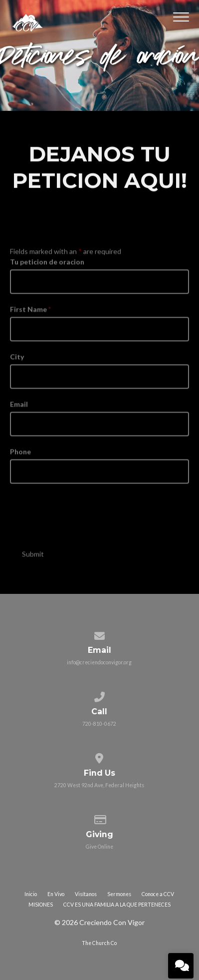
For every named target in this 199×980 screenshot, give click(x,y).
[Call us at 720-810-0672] (99, 695)
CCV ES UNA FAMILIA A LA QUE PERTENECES (117, 905)
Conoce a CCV (158, 894)
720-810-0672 (99, 724)
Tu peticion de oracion (47, 267)
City (17, 362)
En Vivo (56, 894)
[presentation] (86, 518)
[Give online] (99, 818)
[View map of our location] (99, 756)
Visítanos (86, 894)
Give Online (99, 847)
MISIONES (41, 905)
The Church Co (99, 943)
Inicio (31, 894)
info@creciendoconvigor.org (99, 662)
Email (19, 409)
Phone (20, 457)
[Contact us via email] (99, 634)
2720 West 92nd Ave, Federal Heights (99, 785)
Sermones (119, 894)
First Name (30, 314)
